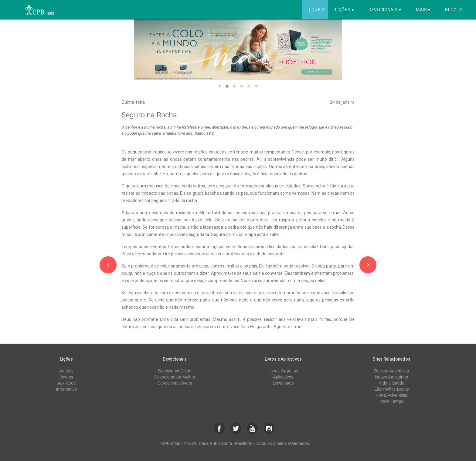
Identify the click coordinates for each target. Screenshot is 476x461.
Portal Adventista (391, 395)
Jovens (66, 377)
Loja (318, 10)
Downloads (283, 383)
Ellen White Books (392, 389)
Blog (454, 10)
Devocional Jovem (175, 383)
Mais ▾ (423, 10)
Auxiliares (66, 383)
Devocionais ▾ (385, 10)
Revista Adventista (391, 371)
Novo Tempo (392, 401)
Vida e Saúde (392, 383)
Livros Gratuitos (283, 371)
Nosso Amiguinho (391, 377)
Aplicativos (283, 377)
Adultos (66, 371)
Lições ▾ (345, 10)
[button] (220, 86)
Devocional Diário (175, 371)
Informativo (66, 389)
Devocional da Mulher (175, 377)
